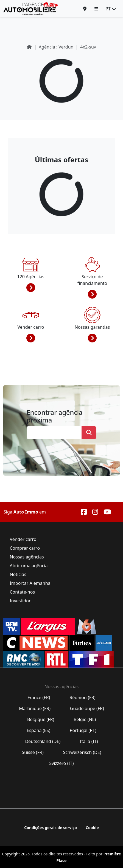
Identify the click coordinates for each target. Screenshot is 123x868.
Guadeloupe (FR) (87, 708)
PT (111, 9)
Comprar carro (25, 548)
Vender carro (23, 539)
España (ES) (38, 730)
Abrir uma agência (29, 566)
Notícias (18, 574)
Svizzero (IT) (61, 763)
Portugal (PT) (83, 730)
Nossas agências (27, 557)
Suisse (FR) (33, 752)
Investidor (20, 601)
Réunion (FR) (83, 697)
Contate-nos (22, 592)
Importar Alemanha (30, 583)
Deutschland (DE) (43, 741)
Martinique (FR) (35, 708)
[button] (96, 9)
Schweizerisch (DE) (82, 752)
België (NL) (85, 719)
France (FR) (39, 697)
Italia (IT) (89, 741)
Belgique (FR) (41, 719)
